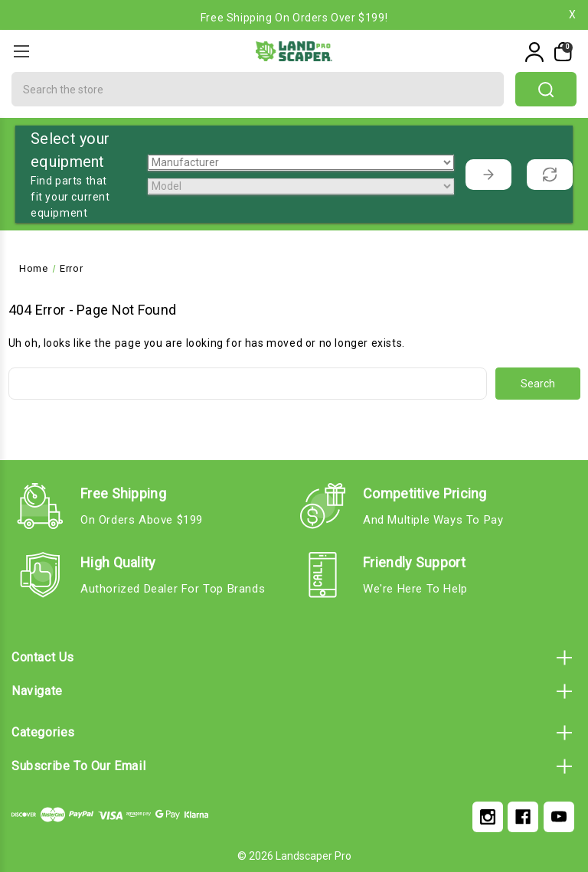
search (546, 90)
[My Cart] (562, 52)
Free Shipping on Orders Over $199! (294, 18)
